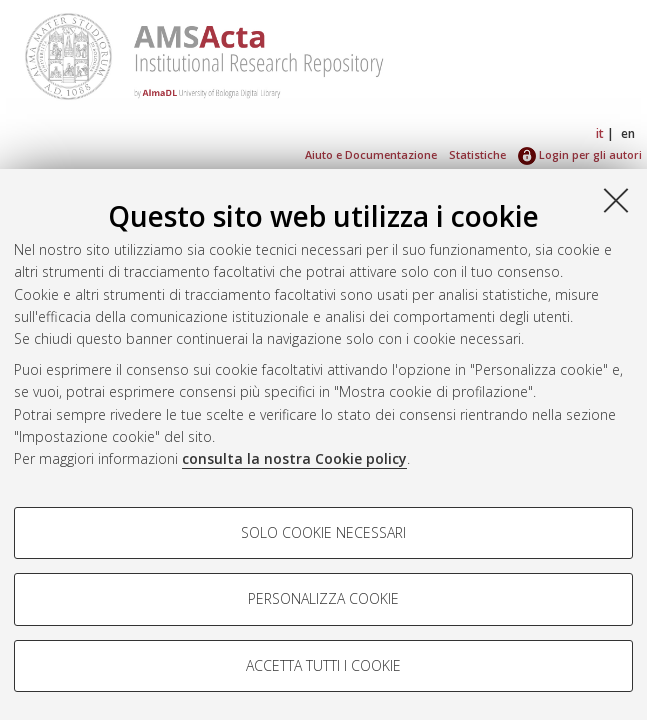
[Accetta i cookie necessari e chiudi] (616, 200)
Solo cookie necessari (323, 532)
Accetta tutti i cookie (323, 665)
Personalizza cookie (323, 598)
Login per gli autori (580, 154)
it (600, 133)
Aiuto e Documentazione (371, 154)
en (628, 133)
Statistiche (477, 154)
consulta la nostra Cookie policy (294, 458)
